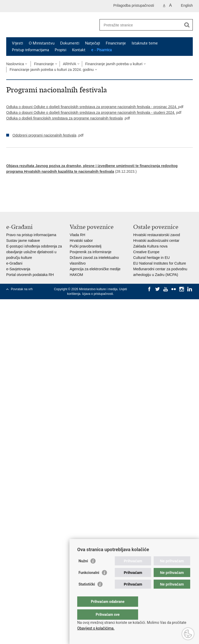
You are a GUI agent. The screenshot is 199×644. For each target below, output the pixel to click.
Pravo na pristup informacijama (31, 235)
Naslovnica (15, 64)
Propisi (61, 50)
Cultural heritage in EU (151, 258)
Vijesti (17, 43)
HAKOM (76, 275)
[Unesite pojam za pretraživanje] (141, 25)
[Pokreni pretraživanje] (187, 25)
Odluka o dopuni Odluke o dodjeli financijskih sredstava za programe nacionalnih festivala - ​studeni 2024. (91, 113)
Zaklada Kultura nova (150, 246)
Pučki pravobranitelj (86, 246)
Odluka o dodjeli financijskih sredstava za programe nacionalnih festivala (65, 118)
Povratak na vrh (22, 289)
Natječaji (93, 43)
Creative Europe (146, 252)
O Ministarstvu (42, 43)
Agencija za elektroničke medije (95, 269)
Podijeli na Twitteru (31, 193)
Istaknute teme (145, 43)
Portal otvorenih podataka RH (30, 275)
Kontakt (79, 50)
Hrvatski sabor (81, 241)
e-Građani (14, 263)
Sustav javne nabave (23, 241)
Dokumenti (70, 43)
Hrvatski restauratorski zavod (157, 235)
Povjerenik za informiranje (91, 252)
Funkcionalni (89, 583)
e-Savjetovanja (18, 269)
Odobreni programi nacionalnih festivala (44, 135)
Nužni (83, 571)
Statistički (87, 595)
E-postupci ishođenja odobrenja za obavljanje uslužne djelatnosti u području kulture (34, 252)
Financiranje (116, 43)
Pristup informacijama (30, 50)
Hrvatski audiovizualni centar (156, 241)
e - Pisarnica (101, 50)
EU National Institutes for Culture (160, 263)
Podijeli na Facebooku (20, 193)
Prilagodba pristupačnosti (134, 5)
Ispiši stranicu (9, 193)
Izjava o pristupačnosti (98, 294)
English (187, 5)
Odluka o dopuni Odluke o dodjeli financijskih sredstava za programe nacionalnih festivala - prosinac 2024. (92, 107)
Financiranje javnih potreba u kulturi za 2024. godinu (52, 70)
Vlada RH (77, 235)
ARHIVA (70, 64)
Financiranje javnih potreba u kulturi (114, 64)
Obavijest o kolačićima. (96, 628)
